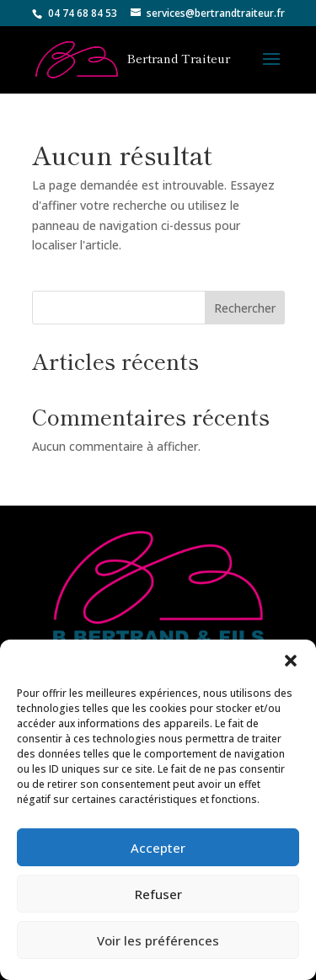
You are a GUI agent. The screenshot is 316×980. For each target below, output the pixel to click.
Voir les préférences (158, 940)
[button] (291, 661)
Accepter (158, 848)
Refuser (158, 894)
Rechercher (245, 308)
